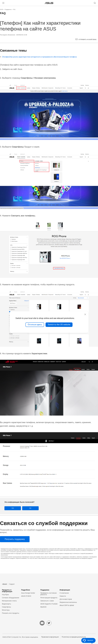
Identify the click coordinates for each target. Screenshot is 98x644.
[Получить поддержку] (15, 539)
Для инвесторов (66, 599)
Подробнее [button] (26, 590)
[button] (3, 3)
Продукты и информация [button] (7, 591)
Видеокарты (6, 604)
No (26, 508)
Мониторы (6, 610)
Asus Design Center (28, 593)
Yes (11, 508)
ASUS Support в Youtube (49, 604)
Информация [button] (65, 590)
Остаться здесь (35, 325)
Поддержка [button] (45, 590)
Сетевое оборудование (11, 598)
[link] (49, 3)
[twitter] (49, 623)
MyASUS (43, 607)
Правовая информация (50, 637)
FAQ (14, 9)
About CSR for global (67, 605)
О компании (64, 593)
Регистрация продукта (49, 598)
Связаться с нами (47, 601)
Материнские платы (9, 601)
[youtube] (42, 623)
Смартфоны (6, 607)
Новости (63, 596)
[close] (85, 314)
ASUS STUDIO (26, 596)
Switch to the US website (59, 325)
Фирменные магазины (68, 602)
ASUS (2, 9)
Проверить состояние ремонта (49, 594)
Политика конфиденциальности (74, 637)
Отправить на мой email (88, 40)
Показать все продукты (11, 613)
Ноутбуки (5, 594)
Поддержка (8, 9)
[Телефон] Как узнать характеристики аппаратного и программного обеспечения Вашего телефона (40, 57)
